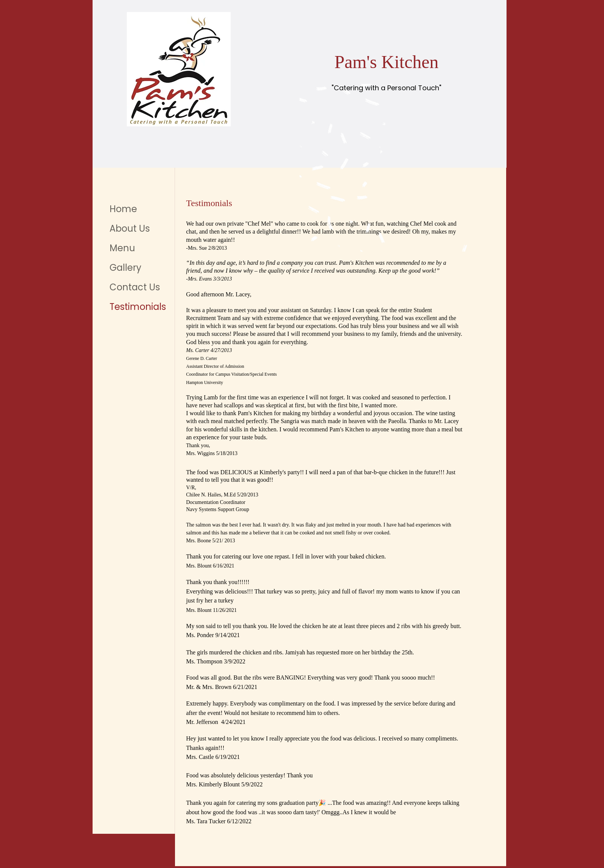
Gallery (126, 268)
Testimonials (138, 307)
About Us (130, 228)
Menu (122, 248)
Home (123, 209)
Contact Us (135, 287)
